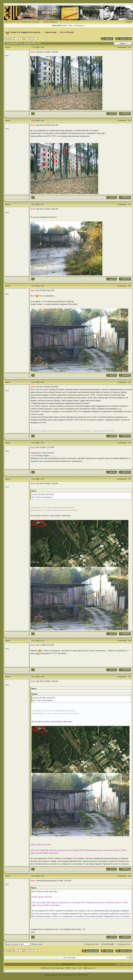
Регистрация (79, 25)
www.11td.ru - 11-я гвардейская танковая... (23, 22)
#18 (130, 641)
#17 (130, 479)
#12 (130, 121)
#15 (130, 382)
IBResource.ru (89, 968)
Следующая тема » (124, 944)
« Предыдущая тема (91, 944)
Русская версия (50, 975)
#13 (130, 204)
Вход (70, 25)
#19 (130, 677)
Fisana (74, 968)
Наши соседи (51, 32)
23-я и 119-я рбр (67, 32)
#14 (130, 286)
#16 (130, 443)
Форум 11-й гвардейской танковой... (26, 32)
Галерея (129, 22)
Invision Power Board (64, 975)
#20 (130, 876)
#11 (130, 47)
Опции (122, 43)
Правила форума (50, 22)
